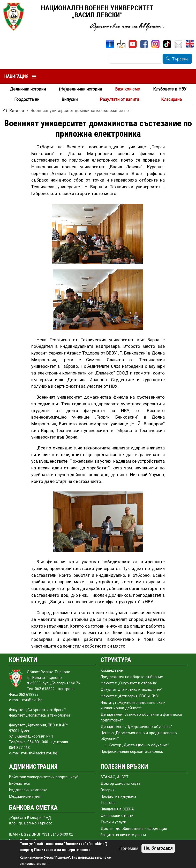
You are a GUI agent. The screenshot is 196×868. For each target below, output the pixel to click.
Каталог (17, 111)
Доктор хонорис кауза (120, 784)
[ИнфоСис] (110, 44)
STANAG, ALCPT (115, 777)
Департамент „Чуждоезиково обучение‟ (136, 727)
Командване (112, 671)
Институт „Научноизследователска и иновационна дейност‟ (133, 706)
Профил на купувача (118, 797)
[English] (190, 44)
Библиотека (19, 784)
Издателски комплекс (28, 790)
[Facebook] (144, 44)
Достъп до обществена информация (134, 829)
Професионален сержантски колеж (132, 752)
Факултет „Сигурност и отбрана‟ (129, 683)
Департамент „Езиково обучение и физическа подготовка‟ (141, 717)
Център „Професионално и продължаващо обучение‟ (139, 736)
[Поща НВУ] (178, 44)
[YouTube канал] (133, 44)
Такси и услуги (113, 822)
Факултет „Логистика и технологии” (132, 690)
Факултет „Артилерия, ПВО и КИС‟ (130, 696)
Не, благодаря (158, 848)
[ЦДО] (121, 44)
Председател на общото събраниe (132, 677)
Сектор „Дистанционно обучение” (139, 745)
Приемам (129, 848)
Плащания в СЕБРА (117, 809)
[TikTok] (167, 44)
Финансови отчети (117, 816)
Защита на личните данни (123, 835)
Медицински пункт (25, 797)
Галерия (108, 790)
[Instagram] (155, 44)
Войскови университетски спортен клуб (44, 777)
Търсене (180, 59)
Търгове (108, 803)
